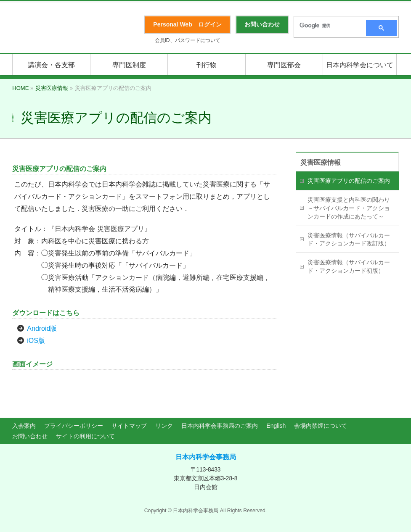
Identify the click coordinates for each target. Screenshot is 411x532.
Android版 (42, 328)
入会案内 (24, 426)
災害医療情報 (321, 162)
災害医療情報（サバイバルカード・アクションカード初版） (349, 266)
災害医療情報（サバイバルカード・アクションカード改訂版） (349, 240)
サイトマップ (129, 426)
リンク (164, 426)
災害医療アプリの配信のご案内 (349, 181)
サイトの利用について (85, 436)
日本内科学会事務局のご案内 (220, 426)
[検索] (327, 26)
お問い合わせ (30, 436)
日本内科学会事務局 (206, 457)
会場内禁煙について (321, 426)
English (276, 426)
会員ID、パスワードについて (188, 40)
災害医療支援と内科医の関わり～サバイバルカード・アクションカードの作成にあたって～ (349, 208)
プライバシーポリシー (74, 426)
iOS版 (36, 341)
